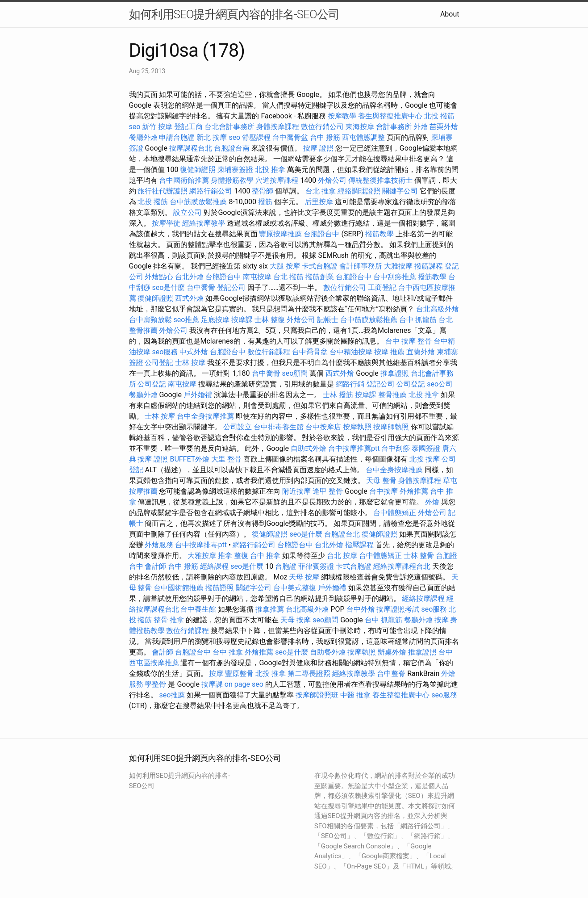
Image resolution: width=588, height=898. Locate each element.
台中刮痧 (396, 448)
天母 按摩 (304, 577)
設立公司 (188, 212)
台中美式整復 (295, 588)
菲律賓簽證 (316, 566)
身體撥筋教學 (232, 180)
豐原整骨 (239, 673)
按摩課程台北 (191, 148)
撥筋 (265, 202)
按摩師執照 (391, 427)
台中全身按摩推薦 (205, 416)
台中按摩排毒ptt (201, 545)
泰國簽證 (426, 448)
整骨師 (263, 191)
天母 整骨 (381, 480)
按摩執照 (357, 427)
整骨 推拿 (169, 620)
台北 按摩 (342, 556)
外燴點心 (159, 277)
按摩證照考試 (398, 609)
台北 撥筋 (288, 277)
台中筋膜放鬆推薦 (198, 202)
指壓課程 (359, 545)
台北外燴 (189, 277)
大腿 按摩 (285, 266)
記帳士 (328, 320)
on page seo (244, 684)
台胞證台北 (342, 534)
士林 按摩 (190, 363)
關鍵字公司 (400, 191)
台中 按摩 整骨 (409, 341)
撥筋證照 (220, 588)
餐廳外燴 (143, 137)
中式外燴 (194, 352)
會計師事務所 (361, 266)
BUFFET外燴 (190, 459)
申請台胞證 (177, 137)
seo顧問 (295, 373)
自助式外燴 (309, 448)
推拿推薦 (270, 609)
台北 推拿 (321, 191)
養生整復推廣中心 (401, 695)
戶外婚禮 (198, 395)
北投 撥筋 (439, 116)
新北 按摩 (212, 137)
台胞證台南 (232, 148)
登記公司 (231, 287)
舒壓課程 (256, 137)
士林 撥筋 (338, 395)
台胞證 (286, 566)
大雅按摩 (398, 266)
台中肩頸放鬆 (150, 320)
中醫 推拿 (355, 695)
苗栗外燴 (444, 127)
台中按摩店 (323, 427)
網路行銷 (350, 384)
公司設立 (238, 427)
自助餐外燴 (328, 652)
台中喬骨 (201, 287)
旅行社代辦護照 (163, 191)
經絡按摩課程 (423, 598)
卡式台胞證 (320, 266)
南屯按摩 (257, 277)
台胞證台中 (321, 234)
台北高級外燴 (438, 309)
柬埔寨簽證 (235, 170)
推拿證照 (395, 373)
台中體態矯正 (395, 513)
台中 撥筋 (325, 137)
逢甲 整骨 (328, 491)
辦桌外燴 (392, 652)
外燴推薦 (414, 491)
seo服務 (165, 352)
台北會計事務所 (229, 127)
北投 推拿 (270, 170)
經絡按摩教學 (204, 223)
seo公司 (440, 384)
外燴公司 (332, 180)
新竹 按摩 (157, 127)
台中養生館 (198, 609)
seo (135, 127)
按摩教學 (342, 116)
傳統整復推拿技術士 (380, 180)
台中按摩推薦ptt (354, 448)
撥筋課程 (429, 266)
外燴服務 (159, 545)
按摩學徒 (166, 223)
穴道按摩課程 (277, 180)
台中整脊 (391, 673)
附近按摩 (296, 491)
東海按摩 (360, 127)
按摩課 (242, 320)
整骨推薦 (392, 395)
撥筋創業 (320, 277)
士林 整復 (270, 320)
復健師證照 (198, 170)
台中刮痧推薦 (395, 277)
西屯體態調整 (363, 137)
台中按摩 (384, 491)
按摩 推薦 (389, 352)
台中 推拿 (265, 556)
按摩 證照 (318, 148)
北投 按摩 (425, 459)
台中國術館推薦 (184, 180)
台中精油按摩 (351, 352)
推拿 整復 (233, 556)
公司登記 (159, 363)
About (450, 14)
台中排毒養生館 (279, 427)
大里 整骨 (226, 459)
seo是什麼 (168, 287)
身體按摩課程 (278, 127)
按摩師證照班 (317, 695)
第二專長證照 (309, 673)
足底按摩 (215, 320)
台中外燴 (361, 609)
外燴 (421, 127)
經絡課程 (214, 566)
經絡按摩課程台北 (402, 566)
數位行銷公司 (322, 127)
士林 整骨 (419, 556)
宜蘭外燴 (421, 352)
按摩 (442, 620)
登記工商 (188, 127)
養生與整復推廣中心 (390, 116)
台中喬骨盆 (290, 137)
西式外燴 (189, 298)
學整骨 (155, 684)
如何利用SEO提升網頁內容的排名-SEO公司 (234, 14)
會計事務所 (394, 127)
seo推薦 (186, 320)
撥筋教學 (379, 234)
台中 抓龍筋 (418, 320)
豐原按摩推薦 (280, 234)
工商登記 (382, 287)
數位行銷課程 (269, 352)
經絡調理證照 (359, 191)
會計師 (155, 566)
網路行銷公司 (211, 191)
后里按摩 (319, 202)
